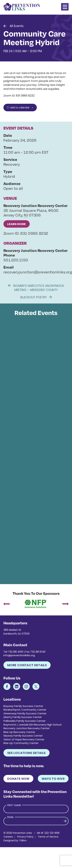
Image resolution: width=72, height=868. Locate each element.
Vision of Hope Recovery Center (24, 739)
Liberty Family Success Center (23, 717)
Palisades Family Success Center (25, 721)
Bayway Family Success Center (23, 706)
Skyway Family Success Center (23, 736)
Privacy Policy (25, 837)
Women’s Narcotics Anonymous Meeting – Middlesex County (36, 288)
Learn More (17, 224)
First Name (14, 805)
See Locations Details (27, 753)
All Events (17, 26)
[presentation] (7, 604)
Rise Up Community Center (21, 743)
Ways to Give (53, 779)
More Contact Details (27, 665)
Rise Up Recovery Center (19, 732)
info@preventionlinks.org (19, 655)
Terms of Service (48, 837)
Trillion (23, 840)
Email (11, 817)
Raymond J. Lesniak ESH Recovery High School (32, 725)
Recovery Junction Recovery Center (27, 728)
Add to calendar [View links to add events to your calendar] (20, 108)
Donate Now (18, 779)
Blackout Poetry (36, 297)
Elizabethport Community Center (25, 710)
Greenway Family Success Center (25, 713)
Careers (8, 837)
